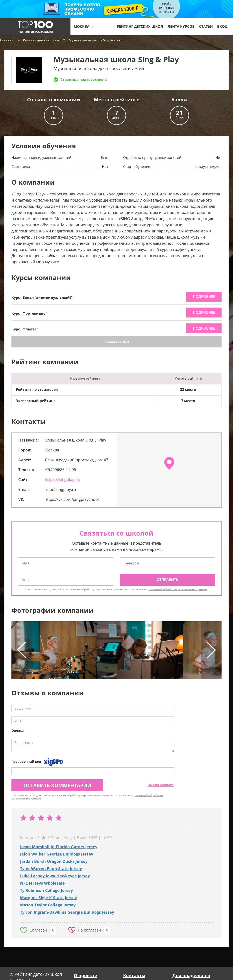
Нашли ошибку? (161, 785)
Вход (222, 26)
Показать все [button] (116, 341)
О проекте (85, 975)
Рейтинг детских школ (140, 26)
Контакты (134, 975)
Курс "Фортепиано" (29, 313)
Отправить (167, 580)
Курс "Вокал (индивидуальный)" (42, 297)
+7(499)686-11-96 (60, 470)
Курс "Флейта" (25, 329)
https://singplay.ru (62, 479)
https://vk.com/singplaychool (72, 499)
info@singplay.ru (60, 489)
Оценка (18, 730)
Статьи (206, 26)
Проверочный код (26, 762)
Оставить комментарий (57, 785)
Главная (7, 40)
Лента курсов (181, 26)
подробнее (204, 297)
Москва (84, 26)
